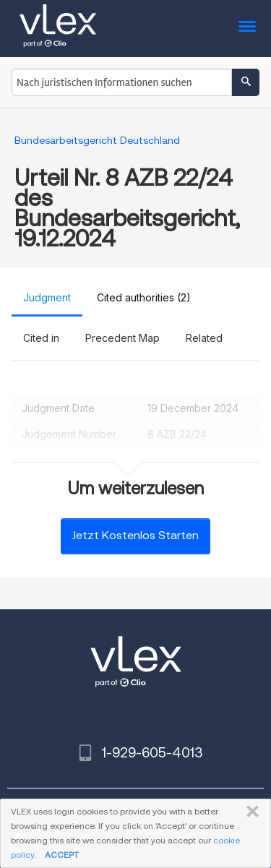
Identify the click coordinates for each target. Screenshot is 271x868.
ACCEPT (62, 855)
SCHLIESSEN (250, 812)
